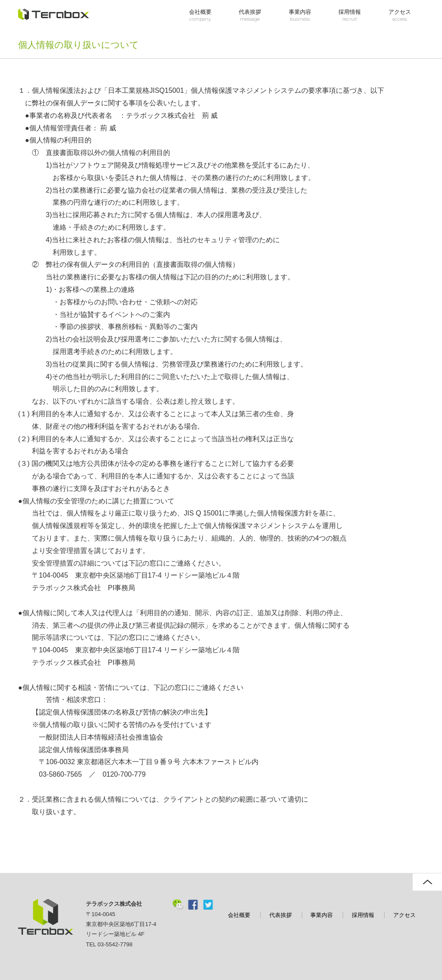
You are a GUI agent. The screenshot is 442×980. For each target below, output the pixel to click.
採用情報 (350, 15)
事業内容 (300, 15)
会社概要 (200, 15)
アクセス (400, 15)
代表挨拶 (250, 15)
